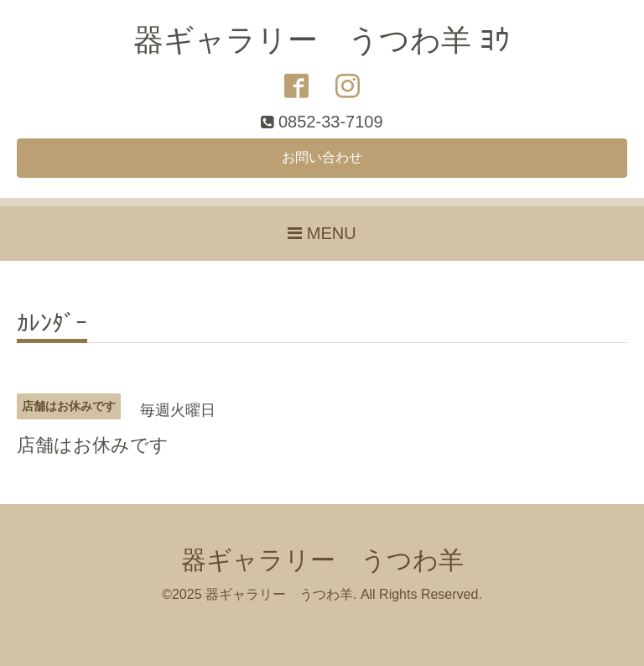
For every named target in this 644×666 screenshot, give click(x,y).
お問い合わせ (322, 157)
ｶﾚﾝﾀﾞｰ (52, 324)
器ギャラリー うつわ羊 (322, 560)
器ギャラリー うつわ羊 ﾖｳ (322, 40)
